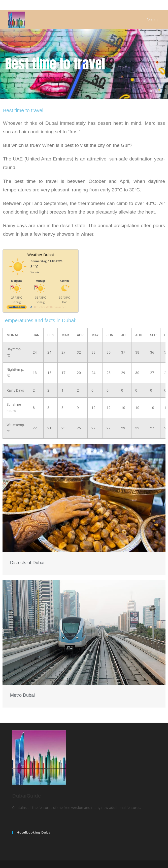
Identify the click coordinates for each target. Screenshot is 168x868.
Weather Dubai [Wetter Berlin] (41, 255)
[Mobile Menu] (151, 20)
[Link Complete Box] (84, 509)
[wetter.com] (17, 308)
